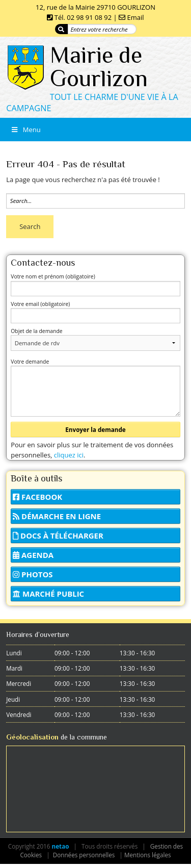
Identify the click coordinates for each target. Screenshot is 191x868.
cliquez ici (69, 455)
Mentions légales (148, 855)
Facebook (37, 497)
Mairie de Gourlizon (99, 67)
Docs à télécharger (58, 535)
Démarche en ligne (57, 516)
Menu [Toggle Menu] (25, 130)
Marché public (48, 594)
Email (136, 17)
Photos (33, 574)
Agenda (33, 555)
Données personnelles (84, 855)
